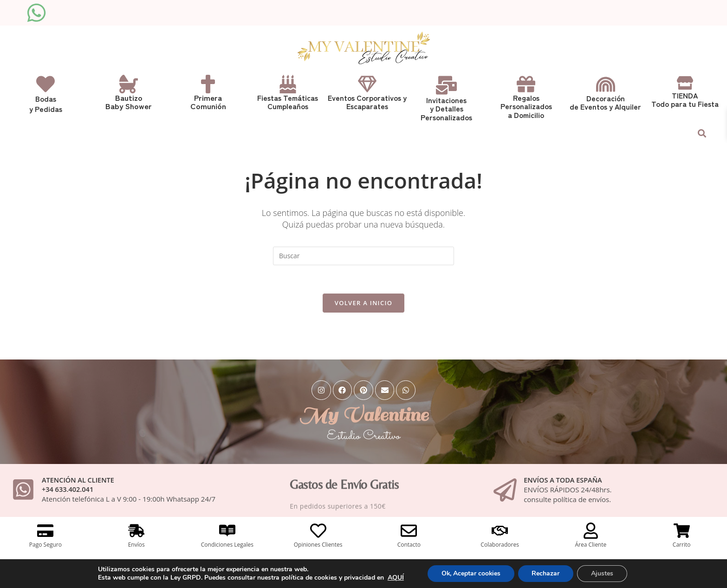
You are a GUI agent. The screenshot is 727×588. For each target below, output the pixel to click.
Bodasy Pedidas (46, 104)
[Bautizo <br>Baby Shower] (129, 84)
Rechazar (546, 573)
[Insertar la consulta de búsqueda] (363, 255)
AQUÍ (395, 578)
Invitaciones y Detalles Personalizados (446, 108)
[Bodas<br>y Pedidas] (45, 84)
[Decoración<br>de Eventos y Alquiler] (606, 84)
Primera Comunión (208, 101)
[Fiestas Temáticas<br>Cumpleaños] (288, 84)
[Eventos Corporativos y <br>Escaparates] (367, 84)
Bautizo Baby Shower (129, 101)
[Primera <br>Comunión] (208, 84)
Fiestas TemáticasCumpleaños (288, 102)
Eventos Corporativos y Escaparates (367, 102)
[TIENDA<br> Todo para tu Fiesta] (685, 83)
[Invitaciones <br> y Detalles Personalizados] (446, 85)
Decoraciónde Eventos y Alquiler (606, 102)
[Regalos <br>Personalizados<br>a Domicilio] (526, 84)
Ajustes (603, 573)
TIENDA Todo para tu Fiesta (685, 99)
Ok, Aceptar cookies (471, 573)
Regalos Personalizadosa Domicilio (526, 106)
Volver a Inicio (363, 301)
